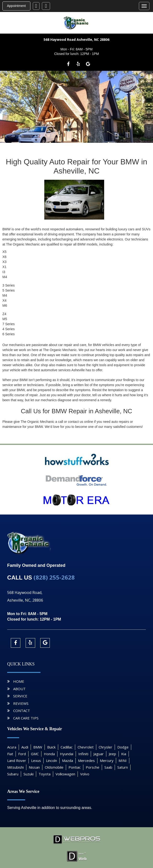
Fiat (10, 754)
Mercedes (86, 760)
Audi (25, 747)
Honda (49, 754)
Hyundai (67, 754)
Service (20, 696)
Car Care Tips (26, 718)
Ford (22, 754)
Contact (22, 711)
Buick (51, 747)
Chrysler (105, 747)
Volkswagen (65, 774)
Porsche (93, 767)
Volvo (85, 774)
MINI (123, 760)
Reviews (21, 703)
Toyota (45, 774)
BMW (38, 747)
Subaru (13, 774)
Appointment (16, 6)
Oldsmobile (54, 767)
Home (19, 681)
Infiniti (83, 754)
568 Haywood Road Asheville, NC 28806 (76, 39)
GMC (35, 754)
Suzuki (28, 774)
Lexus (36, 760)
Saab (108, 767)
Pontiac (75, 767)
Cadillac (67, 747)
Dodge (123, 747)
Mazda (68, 760)
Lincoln (51, 760)
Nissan (34, 767)
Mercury (107, 760)
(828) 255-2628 (54, 577)
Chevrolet (86, 747)
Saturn (123, 767)
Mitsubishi (15, 767)
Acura (12, 747)
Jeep (112, 754)
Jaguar (99, 754)
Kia (124, 754)
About (19, 689)
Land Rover (17, 760)
